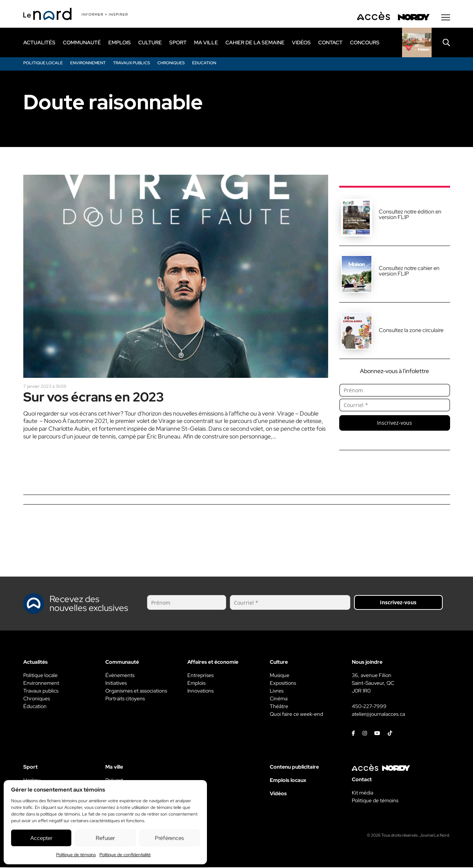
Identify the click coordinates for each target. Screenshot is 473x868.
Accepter (41, 838)
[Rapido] (417, 43)
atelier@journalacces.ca (378, 715)
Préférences (169, 838)
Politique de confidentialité (125, 855)
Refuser (105, 838)
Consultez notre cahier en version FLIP (409, 272)
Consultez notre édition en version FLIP (410, 215)
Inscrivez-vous (394, 423)
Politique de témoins (76, 855)
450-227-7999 (369, 707)
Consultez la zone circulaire (411, 331)
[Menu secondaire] (446, 18)
